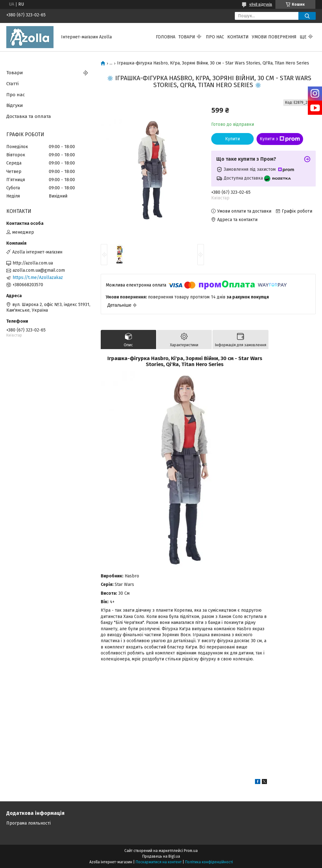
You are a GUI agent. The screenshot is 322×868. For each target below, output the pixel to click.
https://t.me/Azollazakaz (38, 278)
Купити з (280, 139)
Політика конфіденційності (209, 862)
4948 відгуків (261, 4)
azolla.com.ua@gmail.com (39, 270)
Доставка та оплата (29, 116)
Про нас (215, 37)
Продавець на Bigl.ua (161, 856)
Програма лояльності (28, 823)
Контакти (238, 37)
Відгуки (15, 105)
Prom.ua (191, 851)
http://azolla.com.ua (33, 263)
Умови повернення (274, 37)
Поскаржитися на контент (159, 862)
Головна (166, 37)
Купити (232, 139)
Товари (187, 37)
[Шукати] (307, 16)
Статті (12, 84)
